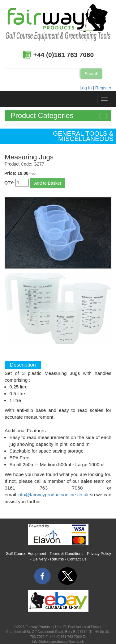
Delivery (40, 559)
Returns (57, 559)
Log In (86, 88)
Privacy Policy (99, 554)
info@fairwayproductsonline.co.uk (53, 495)
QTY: (17, 183)
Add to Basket (47, 183)
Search (91, 74)
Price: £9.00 (20, 173)
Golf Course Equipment (26, 554)
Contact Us (77, 559)
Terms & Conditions (66, 554)
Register (103, 88)
